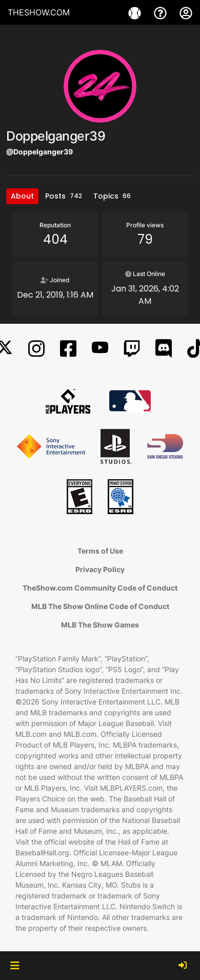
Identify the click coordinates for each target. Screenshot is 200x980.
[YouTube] (100, 349)
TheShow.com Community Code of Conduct (100, 588)
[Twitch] (132, 349)
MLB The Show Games (100, 625)
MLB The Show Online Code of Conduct (100, 606)
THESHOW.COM (39, 12)
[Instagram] (36, 349)
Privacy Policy (100, 569)
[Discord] (164, 349)
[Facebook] (68, 349)
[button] (15, 966)
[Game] (136, 12)
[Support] (162, 12)
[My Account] (186, 12)
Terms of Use (100, 551)
